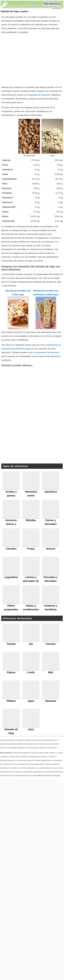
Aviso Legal (56, 776)
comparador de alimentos (38, 95)
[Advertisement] (24, 59)
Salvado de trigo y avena (14, 11)
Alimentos (52, 4)
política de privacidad (44, 776)
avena (52, 156)
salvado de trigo (29, 156)
